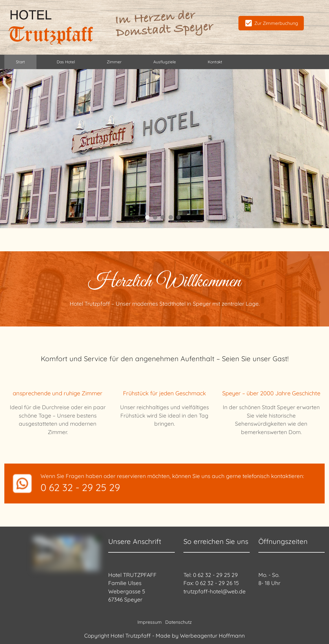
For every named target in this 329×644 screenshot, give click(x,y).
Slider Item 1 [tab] (149, 218)
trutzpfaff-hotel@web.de (215, 591)
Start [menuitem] (20, 62)
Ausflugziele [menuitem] (165, 62)
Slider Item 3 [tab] (165, 218)
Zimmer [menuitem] (114, 62)
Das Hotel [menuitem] (66, 62)
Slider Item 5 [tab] (180, 218)
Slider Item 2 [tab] (157, 218)
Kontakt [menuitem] (215, 62)
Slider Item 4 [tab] (173, 218)
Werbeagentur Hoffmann (212, 636)
